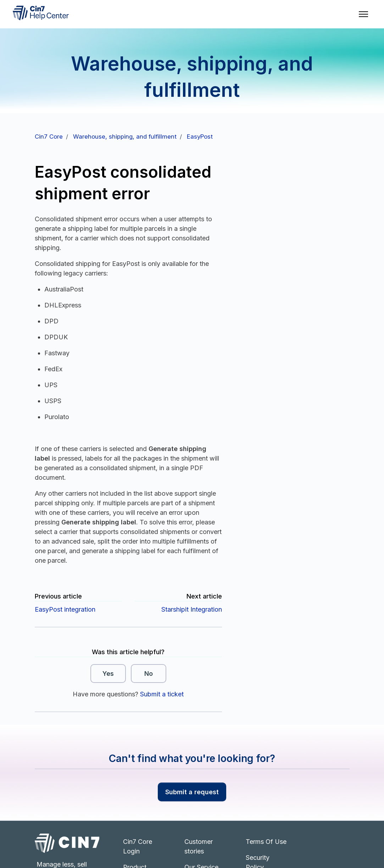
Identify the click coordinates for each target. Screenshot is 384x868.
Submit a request (192, 792)
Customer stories (199, 846)
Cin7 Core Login (138, 846)
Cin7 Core (49, 137)
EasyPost (200, 137)
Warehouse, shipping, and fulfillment (125, 137)
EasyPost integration (65, 609)
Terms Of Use (266, 842)
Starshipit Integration (192, 609)
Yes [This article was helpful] (108, 674)
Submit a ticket (162, 694)
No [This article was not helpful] (149, 674)
